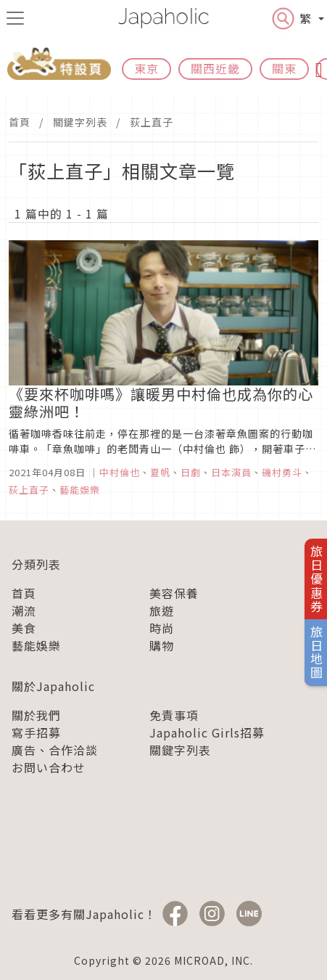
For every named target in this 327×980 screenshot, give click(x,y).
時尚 (162, 628)
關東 (284, 68)
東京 (146, 68)
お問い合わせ (49, 767)
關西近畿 (215, 68)
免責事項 (174, 715)
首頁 (20, 122)
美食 (24, 628)
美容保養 (174, 593)
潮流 (24, 611)
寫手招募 (36, 732)
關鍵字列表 (80, 122)
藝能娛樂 (36, 645)
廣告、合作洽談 (55, 750)
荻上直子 (152, 122)
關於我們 (36, 715)
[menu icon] (15, 18)
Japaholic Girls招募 (207, 732)
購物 (162, 645)
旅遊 (162, 611)
